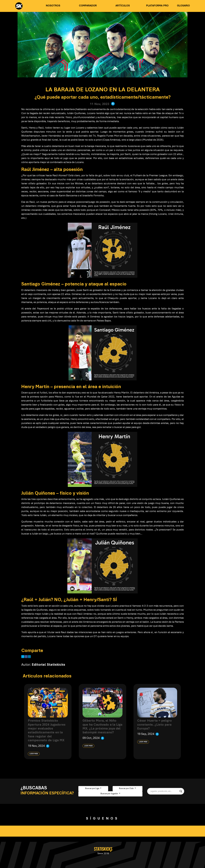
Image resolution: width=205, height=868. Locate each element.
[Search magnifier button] (181, 791)
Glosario (183, 6)
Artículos (123, 6)
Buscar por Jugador (110, 794)
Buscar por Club (127, 789)
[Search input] (164, 791)
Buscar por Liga (92, 789)
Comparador (88, 6)
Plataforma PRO (157, 6)
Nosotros (53, 6)
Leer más (34, 754)
